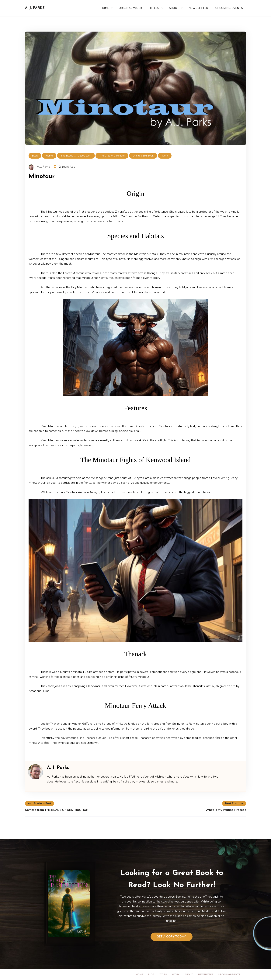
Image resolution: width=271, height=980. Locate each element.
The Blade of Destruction (76, 156)
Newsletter (198, 8)
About (174, 8)
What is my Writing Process (226, 810)
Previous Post (40, 803)
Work (165, 156)
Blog (35, 156)
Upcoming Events (229, 8)
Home (105, 8)
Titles (154, 8)
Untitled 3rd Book (143, 156)
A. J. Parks (35, 8)
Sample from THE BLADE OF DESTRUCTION (57, 810)
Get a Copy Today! (172, 937)
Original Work (131, 8)
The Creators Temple (112, 156)
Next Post (234, 803)
